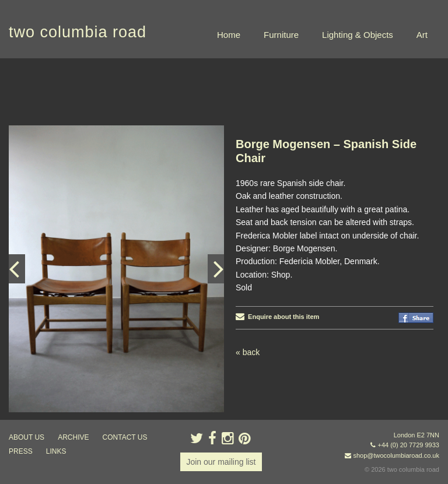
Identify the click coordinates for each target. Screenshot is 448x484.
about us (27, 437)
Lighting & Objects (358, 35)
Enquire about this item (277, 317)
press (21, 451)
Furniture (281, 35)
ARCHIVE (73, 437)
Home (229, 35)
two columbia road (78, 32)
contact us (125, 437)
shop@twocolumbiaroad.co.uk (396, 455)
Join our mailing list (221, 462)
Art (422, 35)
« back (248, 352)
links (56, 451)
